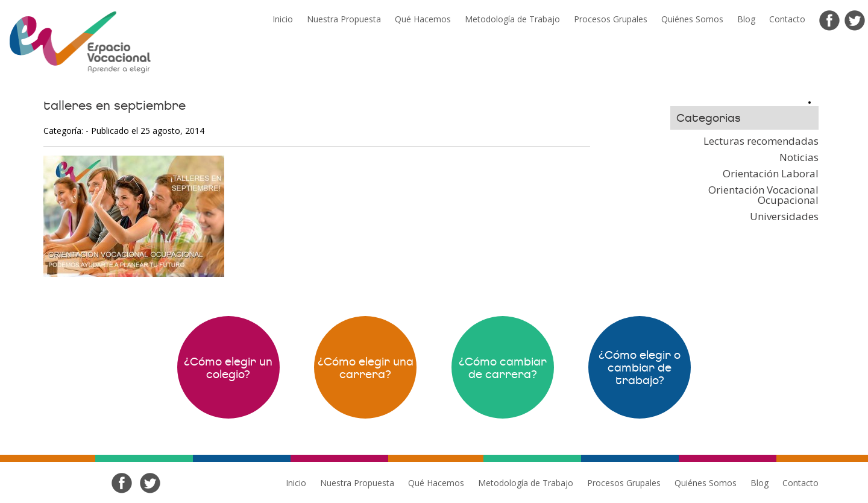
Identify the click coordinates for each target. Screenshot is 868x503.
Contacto (787, 19)
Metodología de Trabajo (512, 19)
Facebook (829, 21)
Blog (746, 19)
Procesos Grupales (611, 19)
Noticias (799, 157)
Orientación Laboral (771, 173)
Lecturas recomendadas (761, 141)
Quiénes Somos (692, 19)
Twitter (855, 21)
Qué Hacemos (423, 19)
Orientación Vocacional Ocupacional (763, 195)
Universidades (784, 216)
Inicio (283, 19)
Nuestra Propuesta (344, 19)
